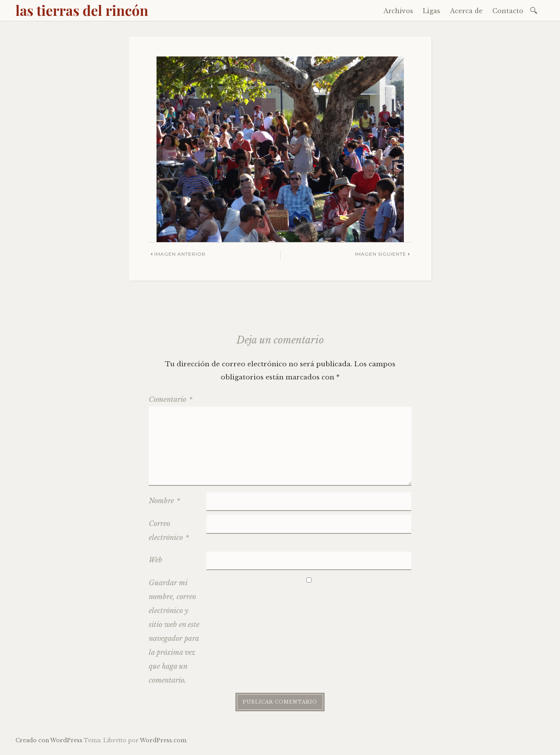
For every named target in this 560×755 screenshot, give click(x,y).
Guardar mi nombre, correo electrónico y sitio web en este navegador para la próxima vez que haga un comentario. (174, 632)
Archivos (398, 11)
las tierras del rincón (82, 10)
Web (156, 560)
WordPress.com (163, 740)
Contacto (508, 11)
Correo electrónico (169, 531)
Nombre (164, 501)
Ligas (431, 11)
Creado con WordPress (49, 740)
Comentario (171, 400)
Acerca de (466, 11)
